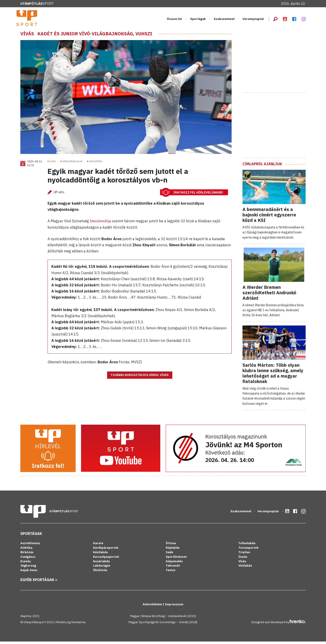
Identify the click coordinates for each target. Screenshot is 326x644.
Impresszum (174, 607)
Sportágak (198, 20)
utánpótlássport (72, 164)
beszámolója (101, 224)
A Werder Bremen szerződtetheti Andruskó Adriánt (269, 295)
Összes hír (175, 20)
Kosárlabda (101, 564)
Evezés (26, 564)
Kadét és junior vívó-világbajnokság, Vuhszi (95, 36)
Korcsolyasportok (106, 559)
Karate (98, 546)
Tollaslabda (247, 546)
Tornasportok (248, 550)
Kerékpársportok (106, 550)
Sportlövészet (176, 559)
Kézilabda (100, 555)
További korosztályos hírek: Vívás (140, 378)
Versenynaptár (253, 20)
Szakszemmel (224, 20)
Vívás (27, 36)
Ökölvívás (100, 573)
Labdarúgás (102, 568)
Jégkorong (28, 568)
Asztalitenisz (30, 546)
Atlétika (26, 550)
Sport (37, 4)
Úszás (243, 559)
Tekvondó (173, 568)
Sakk (169, 555)
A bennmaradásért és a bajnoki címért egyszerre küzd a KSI (269, 217)
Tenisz (171, 573)
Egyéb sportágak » (39, 582)
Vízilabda (245, 568)
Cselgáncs (28, 559)
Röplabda (173, 550)
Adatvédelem (153, 607)
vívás (53, 164)
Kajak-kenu (29, 573)
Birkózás (27, 555)
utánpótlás (96, 164)
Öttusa (171, 546)
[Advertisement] (276, 62)
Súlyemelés (174, 564)
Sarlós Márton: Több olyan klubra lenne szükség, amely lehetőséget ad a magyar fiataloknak (273, 376)
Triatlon (244, 555)
